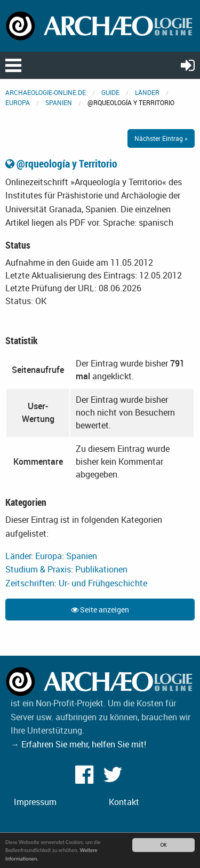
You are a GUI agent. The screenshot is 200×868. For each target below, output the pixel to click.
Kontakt (124, 802)
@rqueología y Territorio (61, 164)
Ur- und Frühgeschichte (103, 583)
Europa (18, 102)
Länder (147, 92)
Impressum (35, 802)
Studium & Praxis (38, 569)
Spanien (59, 102)
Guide (110, 92)
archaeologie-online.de (46, 92)
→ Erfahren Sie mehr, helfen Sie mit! (78, 744)
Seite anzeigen (100, 610)
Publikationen (101, 569)
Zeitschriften (30, 583)
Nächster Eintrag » (161, 138)
